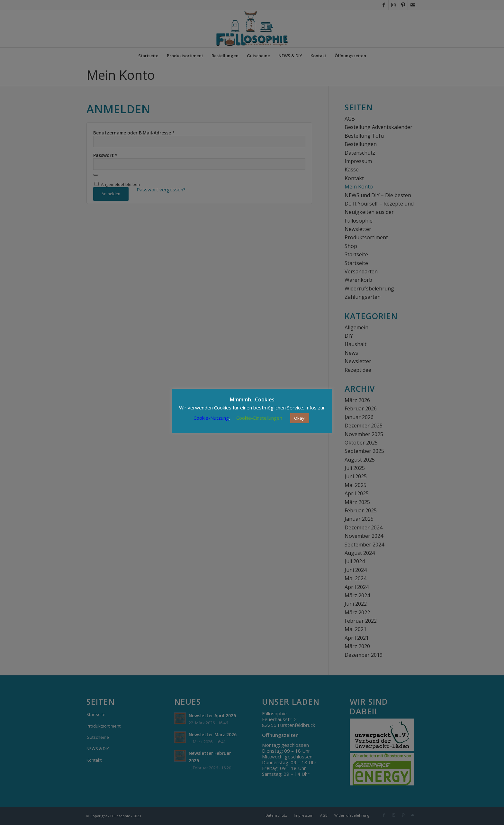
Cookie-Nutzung (211, 418)
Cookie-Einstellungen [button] (259, 418)
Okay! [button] (300, 418)
